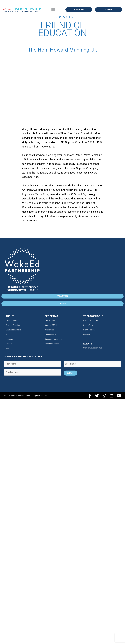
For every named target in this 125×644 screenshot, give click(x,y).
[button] (53, 10)
